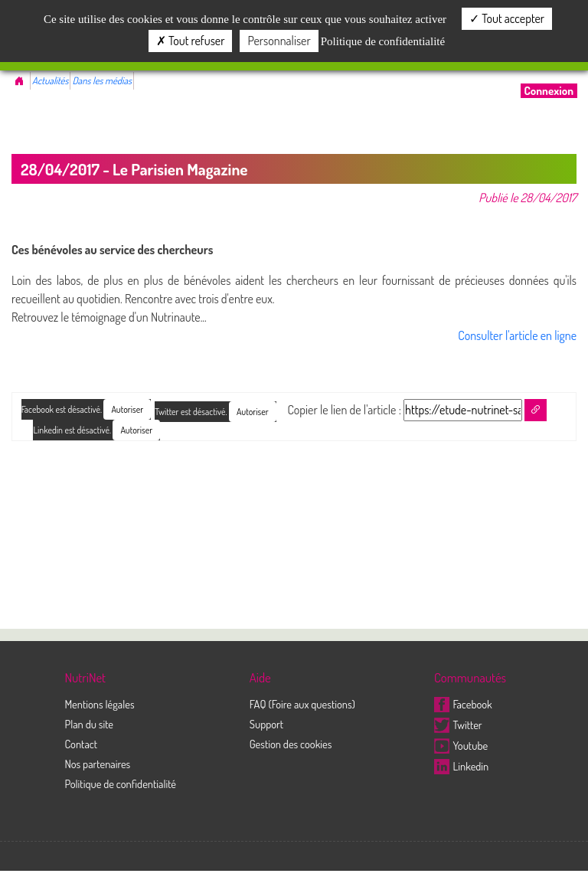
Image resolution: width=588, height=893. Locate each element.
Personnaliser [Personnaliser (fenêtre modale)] (279, 41)
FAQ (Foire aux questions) (302, 704)
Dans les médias (102, 80)
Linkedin (461, 766)
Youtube (461, 745)
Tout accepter (507, 18)
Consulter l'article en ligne (517, 335)
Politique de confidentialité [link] (383, 41)
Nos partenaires (97, 764)
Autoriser (253, 412)
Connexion (549, 91)
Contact (81, 744)
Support (266, 724)
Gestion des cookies (291, 744)
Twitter (458, 725)
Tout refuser (191, 41)
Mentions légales (99, 704)
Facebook (463, 704)
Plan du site (89, 724)
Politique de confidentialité (120, 783)
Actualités (50, 80)
